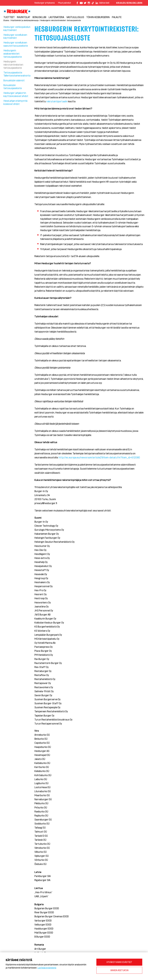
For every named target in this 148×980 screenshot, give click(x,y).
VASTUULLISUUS (75, 17)
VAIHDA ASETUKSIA (119, 970)
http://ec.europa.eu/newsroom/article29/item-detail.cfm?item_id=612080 (99, 457)
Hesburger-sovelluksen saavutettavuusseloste (16, 44)
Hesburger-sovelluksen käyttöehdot (15, 36)
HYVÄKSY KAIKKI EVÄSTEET (119, 962)
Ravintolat (24, 17)
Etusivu (6, 20)
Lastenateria (56, 17)
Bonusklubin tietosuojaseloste (13, 87)
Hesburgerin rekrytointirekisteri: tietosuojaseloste (61, 20)
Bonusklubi (39, 17)
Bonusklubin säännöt (14, 80)
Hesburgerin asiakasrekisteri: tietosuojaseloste (13, 54)
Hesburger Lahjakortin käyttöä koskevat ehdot (16, 94)
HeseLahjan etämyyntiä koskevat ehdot (15, 102)
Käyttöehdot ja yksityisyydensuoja (25, 20)
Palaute (117, 17)
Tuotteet (9, 17)
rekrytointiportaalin (57, 101)
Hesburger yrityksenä (45, 3)
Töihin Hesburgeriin (98, 17)
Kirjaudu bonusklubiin (129, 3)
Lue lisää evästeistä (47, 968)
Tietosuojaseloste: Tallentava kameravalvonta (17, 74)
